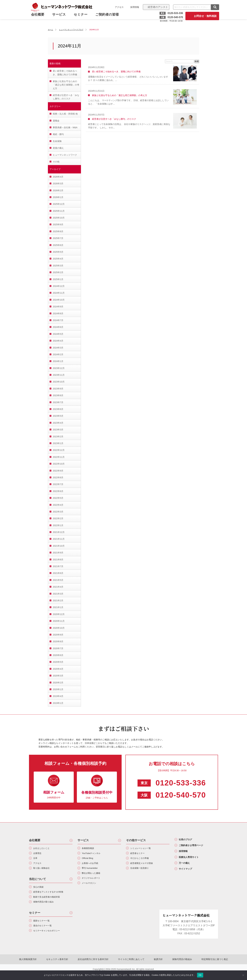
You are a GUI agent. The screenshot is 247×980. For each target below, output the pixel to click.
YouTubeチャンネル (93, 854)
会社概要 (35, 840)
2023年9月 (58, 389)
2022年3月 (58, 512)
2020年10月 (59, 628)
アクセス (118, 7)
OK (200, 975)
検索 (197, 61)
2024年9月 (58, 307)
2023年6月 (58, 409)
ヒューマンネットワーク (65, 155)
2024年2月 (58, 354)
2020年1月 (58, 689)
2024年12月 (59, 286)
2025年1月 (58, 279)
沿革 (36, 860)
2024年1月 (58, 361)
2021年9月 (58, 553)
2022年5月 (58, 498)
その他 (56, 162)
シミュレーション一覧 (143, 849)
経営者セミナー (140, 854)
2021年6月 (58, 573)
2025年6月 (58, 245)
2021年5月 (58, 580)
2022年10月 (59, 464)
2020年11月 (59, 621)
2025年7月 (58, 238)
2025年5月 (58, 252)
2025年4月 (58, 259)
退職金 (56, 121)
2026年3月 (58, 184)
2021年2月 (58, 601)
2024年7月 (58, 320)
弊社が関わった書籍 (94, 877)
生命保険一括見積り (142, 871)
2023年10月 (59, 382)
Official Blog (89, 860)
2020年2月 (58, 683)
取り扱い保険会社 (44, 871)
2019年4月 (58, 696)
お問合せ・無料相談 (204, 16)
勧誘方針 (155, 966)
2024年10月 (59, 300)
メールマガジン (91, 888)
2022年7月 (58, 484)
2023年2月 (58, 437)
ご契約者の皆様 (108, 17)
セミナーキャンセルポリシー (50, 938)
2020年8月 (58, 641)
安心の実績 (40, 890)
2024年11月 (59, 293)
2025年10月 (59, 218)
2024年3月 (58, 348)
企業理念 (39, 854)
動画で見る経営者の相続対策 (50, 902)
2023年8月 (58, 395)
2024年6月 (58, 327)
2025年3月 (58, 266)
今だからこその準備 (142, 860)
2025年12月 (59, 204)
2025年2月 (58, 272)
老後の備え (58, 148)
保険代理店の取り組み (46, 907)
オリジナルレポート (94, 882)
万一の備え (186, 867)
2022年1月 (58, 525)
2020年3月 (58, 676)
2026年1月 (58, 197)
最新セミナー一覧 (44, 927)
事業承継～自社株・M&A (65, 127)
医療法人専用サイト (192, 860)
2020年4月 (58, 669)
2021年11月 (59, 539)
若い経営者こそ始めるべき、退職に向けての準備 (65, 73)
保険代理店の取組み (176, 966)
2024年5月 (58, 334)
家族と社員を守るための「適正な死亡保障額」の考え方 (66, 85)
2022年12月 (59, 450)
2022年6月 (58, 491)
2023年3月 (58, 430)
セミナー (82, 17)
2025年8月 (58, 231)
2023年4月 (58, 423)
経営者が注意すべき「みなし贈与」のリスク (66, 97)
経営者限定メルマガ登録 (145, 865)
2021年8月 (58, 560)
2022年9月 (58, 471)
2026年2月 (58, 190)
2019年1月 (58, 703)
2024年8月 (58, 313)
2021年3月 (58, 594)
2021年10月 (59, 546)
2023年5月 (58, 416)
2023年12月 (59, 368)
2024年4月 (58, 341)
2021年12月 (59, 532)
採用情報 (134, 7)
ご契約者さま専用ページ (195, 847)
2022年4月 (58, 505)
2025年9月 (58, 224)
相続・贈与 (58, 134)
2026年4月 (58, 177)
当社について (37, 882)
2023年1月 (58, 443)
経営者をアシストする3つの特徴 (52, 896)
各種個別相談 (90, 849)
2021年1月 (58, 607)
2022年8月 (58, 477)
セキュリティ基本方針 (63, 966)
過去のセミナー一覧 (45, 932)
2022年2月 (58, 518)
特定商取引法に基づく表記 (205, 966)
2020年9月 (58, 635)
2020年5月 (58, 662)
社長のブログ (188, 840)
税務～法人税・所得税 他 (65, 114)
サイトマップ (188, 874)
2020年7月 (58, 648)
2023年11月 (59, 375)
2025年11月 (59, 211)
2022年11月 (59, 457)
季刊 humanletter (92, 871)
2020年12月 (59, 614)
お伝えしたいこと (44, 849)
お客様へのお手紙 (92, 865)
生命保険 (57, 141)
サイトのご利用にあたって (131, 966)
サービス (60, 17)
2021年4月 (58, 587)
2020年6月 (58, 655)
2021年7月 (58, 566)
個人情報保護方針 (37, 966)
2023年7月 (58, 402)
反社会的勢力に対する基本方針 (96, 966)
